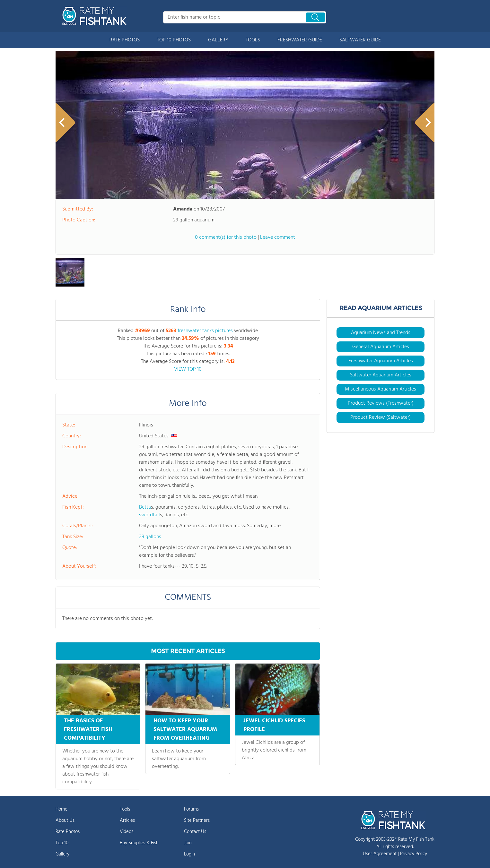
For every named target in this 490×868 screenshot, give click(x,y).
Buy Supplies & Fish (139, 843)
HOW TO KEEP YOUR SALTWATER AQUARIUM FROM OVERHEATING (185, 730)
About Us (65, 821)
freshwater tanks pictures (205, 331)
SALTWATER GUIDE (360, 40)
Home (61, 809)
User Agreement (380, 854)
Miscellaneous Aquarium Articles (381, 389)
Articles (127, 821)
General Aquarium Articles (381, 347)
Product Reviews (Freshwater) (381, 403)
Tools (125, 809)
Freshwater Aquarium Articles (381, 361)
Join (188, 843)
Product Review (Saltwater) (381, 417)
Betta (145, 507)
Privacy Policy (414, 854)
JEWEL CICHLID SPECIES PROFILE (274, 725)
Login (189, 854)
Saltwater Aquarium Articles (381, 375)
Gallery (62, 854)
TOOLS (253, 40)
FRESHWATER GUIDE (300, 40)
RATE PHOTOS (125, 40)
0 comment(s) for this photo (226, 237)
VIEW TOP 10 (188, 369)
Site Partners (197, 821)
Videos (127, 832)
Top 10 (62, 843)
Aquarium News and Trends (381, 333)
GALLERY (218, 40)
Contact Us (195, 832)
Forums (191, 809)
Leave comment (278, 237)
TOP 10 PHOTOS (174, 40)
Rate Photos (68, 832)
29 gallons (150, 537)
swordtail (149, 515)
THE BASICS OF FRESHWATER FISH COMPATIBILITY (88, 730)
